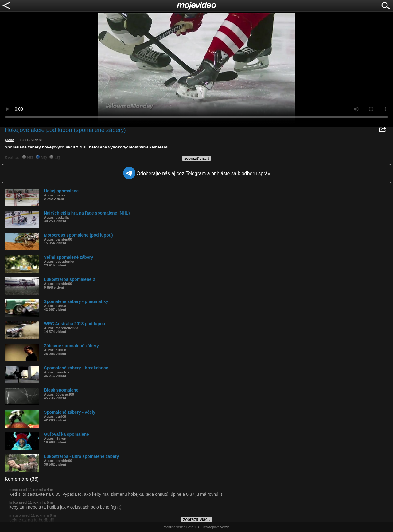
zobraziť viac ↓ (197, 158)
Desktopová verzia (216, 527)
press (9, 140)
